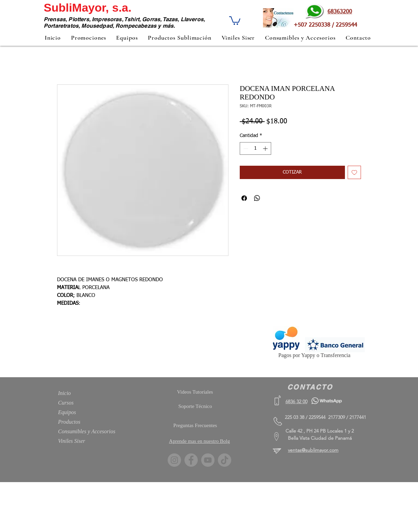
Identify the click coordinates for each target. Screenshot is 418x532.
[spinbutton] (255, 148)
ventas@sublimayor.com (313, 450)
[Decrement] (245, 148)
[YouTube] (208, 460)
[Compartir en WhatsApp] (257, 198)
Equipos (67, 412)
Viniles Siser (72, 441)
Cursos (66, 403)
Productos (69, 422)
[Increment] (266, 148)
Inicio (64, 393)
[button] (235, 20)
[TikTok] (225, 460)
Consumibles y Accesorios (87, 431)
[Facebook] (191, 460)
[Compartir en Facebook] (244, 198)
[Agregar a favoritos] (354, 172)
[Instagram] (174, 460)
